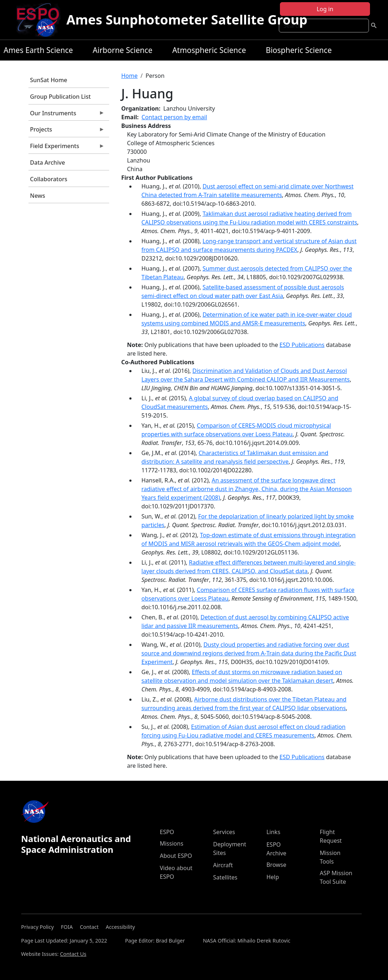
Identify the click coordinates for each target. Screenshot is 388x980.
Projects (67, 131)
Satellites (225, 877)
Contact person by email (174, 117)
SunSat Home (48, 80)
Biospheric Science (299, 50)
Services (224, 832)
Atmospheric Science (209, 50)
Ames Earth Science (38, 50)
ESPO (167, 832)
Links (273, 832)
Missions (171, 843)
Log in (325, 9)
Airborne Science (122, 50)
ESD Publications (302, 345)
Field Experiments (67, 148)
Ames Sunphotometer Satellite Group (187, 20)
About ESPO (176, 856)
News (37, 196)
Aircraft (223, 865)
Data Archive (47, 162)
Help (273, 877)
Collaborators (48, 179)
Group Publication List (60, 97)
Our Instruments (67, 115)
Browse (276, 865)
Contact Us (73, 954)
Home (130, 76)
